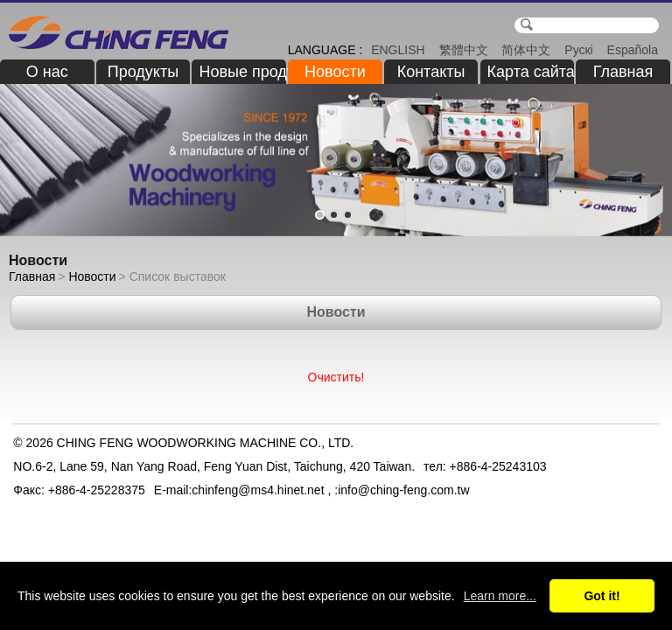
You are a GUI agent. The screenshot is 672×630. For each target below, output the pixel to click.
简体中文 (526, 50)
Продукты (143, 72)
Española (633, 50)
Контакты (431, 72)
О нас (47, 72)
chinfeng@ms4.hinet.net (258, 490)
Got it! (602, 596)
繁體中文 (464, 50)
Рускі (578, 50)
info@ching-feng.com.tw (403, 490)
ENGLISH (398, 50)
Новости (335, 72)
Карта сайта (531, 72)
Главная (623, 72)
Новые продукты (242, 72)
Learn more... (500, 596)
